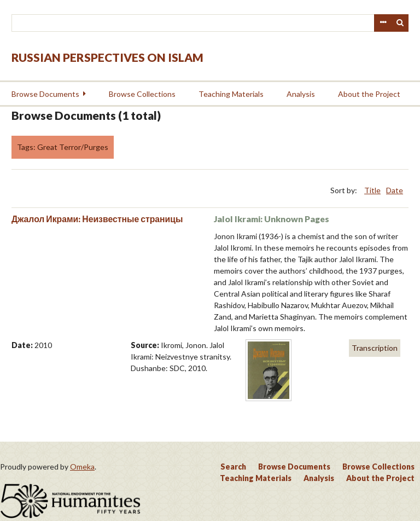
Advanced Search (383, 23)
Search (400, 23)
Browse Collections (142, 94)
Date (395, 190)
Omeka (82, 467)
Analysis (301, 94)
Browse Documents (45, 94)
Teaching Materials (231, 94)
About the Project (369, 94)
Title (372, 190)
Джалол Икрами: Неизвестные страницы (97, 219)
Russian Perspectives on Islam (107, 57)
